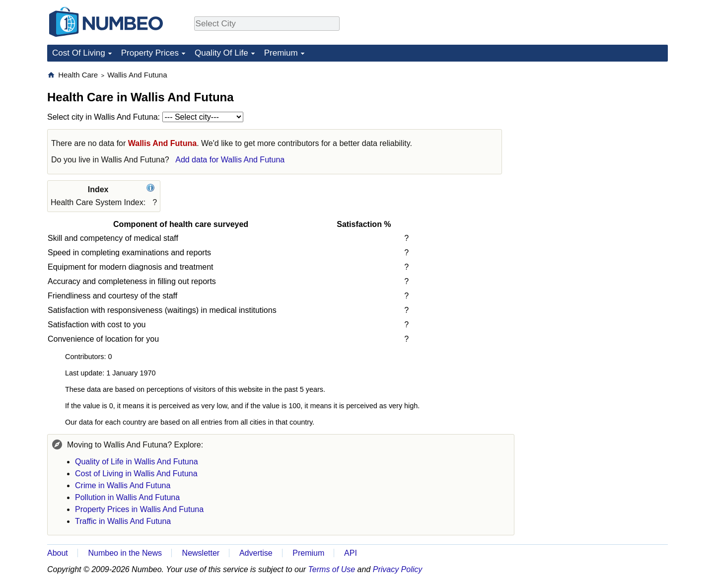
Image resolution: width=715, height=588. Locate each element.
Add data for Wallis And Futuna (230, 160)
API (351, 553)
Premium (281, 53)
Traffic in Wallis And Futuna (123, 521)
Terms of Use (332, 569)
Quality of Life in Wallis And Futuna (137, 462)
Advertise (256, 553)
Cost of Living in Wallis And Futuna (136, 474)
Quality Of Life (221, 53)
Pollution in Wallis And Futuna (127, 497)
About (58, 553)
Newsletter (201, 553)
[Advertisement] (593, 132)
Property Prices (150, 53)
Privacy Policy (398, 569)
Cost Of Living (79, 53)
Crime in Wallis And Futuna (123, 485)
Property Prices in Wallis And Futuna (139, 509)
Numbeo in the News (125, 553)
